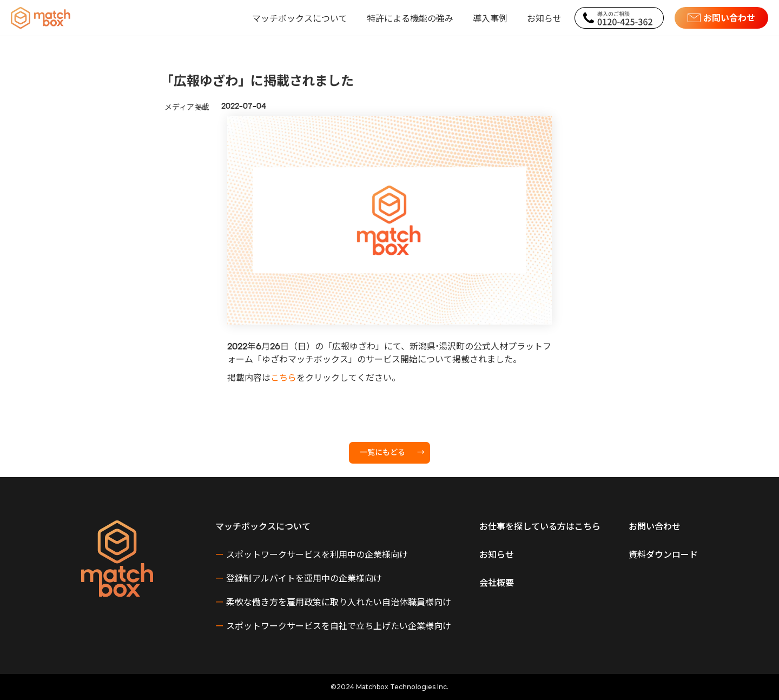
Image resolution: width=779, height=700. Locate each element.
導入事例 (490, 18)
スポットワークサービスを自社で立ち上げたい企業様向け (333, 625)
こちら (283, 379)
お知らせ (544, 18)
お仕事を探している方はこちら (540, 526)
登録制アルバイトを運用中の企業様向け (299, 578)
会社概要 (497, 582)
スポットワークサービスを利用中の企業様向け (312, 554)
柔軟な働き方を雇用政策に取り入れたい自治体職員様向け (333, 602)
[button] (300, 18)
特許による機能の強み (410, 18)
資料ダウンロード (663, 554)
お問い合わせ (655, 526)
